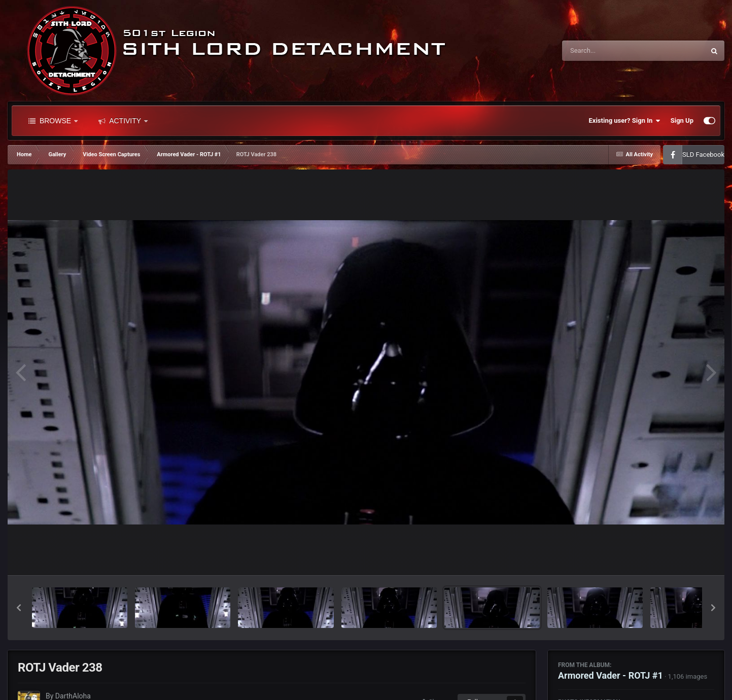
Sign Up (682, 120)
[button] (19, 608)
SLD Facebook (703, 154)
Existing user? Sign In (625, 121)
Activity (123, 121)
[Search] (608, 51)
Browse (53, 121)
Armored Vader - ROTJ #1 (611, 675)
